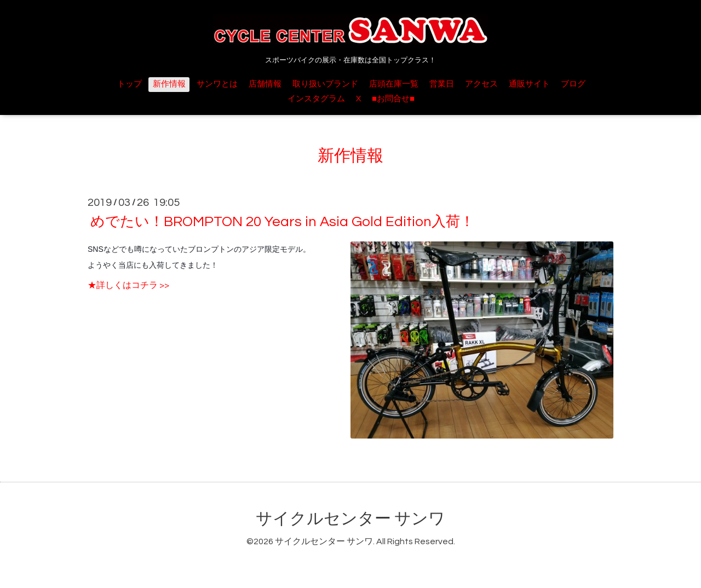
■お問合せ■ (393, 99)
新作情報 (169, 84)
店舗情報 (265, 84)
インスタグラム (316, 99)
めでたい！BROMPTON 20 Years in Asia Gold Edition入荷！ (282, 222)
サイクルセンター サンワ (350, 519)
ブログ (573, 84)
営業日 (442, 84)
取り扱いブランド (325, 84)
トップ (130, 84)
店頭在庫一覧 (394, 84)
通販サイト (529, 84)
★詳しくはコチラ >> (128, 285)
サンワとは (217, 84)
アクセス (481, 84)
